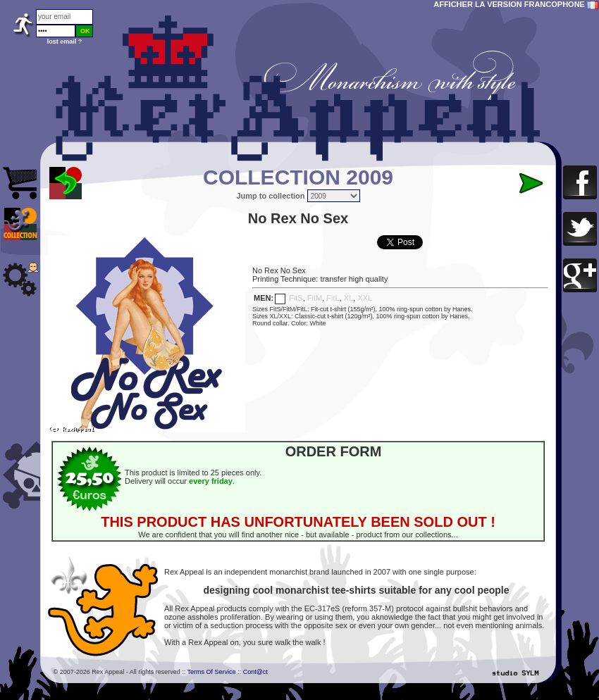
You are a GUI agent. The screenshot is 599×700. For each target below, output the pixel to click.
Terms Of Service (212, 672)
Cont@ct (255, 672)
